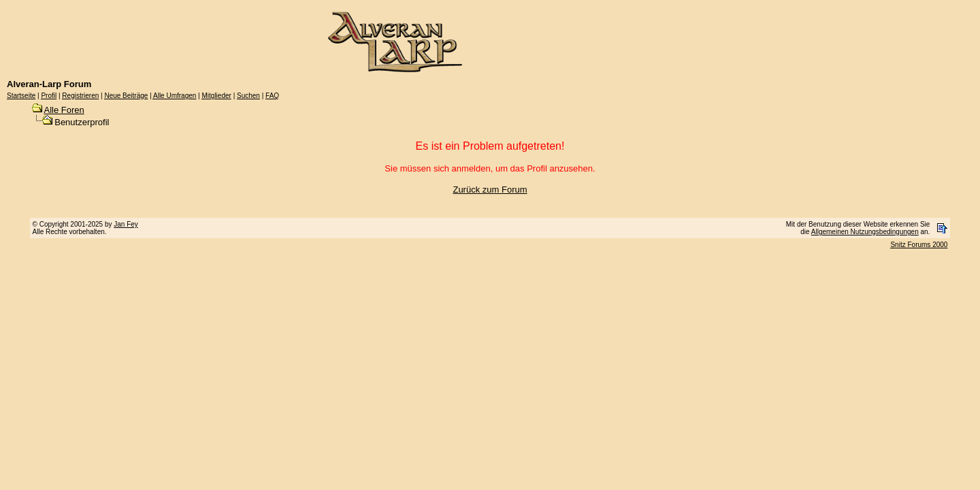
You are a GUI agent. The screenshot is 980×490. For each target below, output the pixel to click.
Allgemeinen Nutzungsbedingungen (865, 232)
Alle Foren (64, 110)
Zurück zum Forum (490, 190)
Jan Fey (126, 224)
